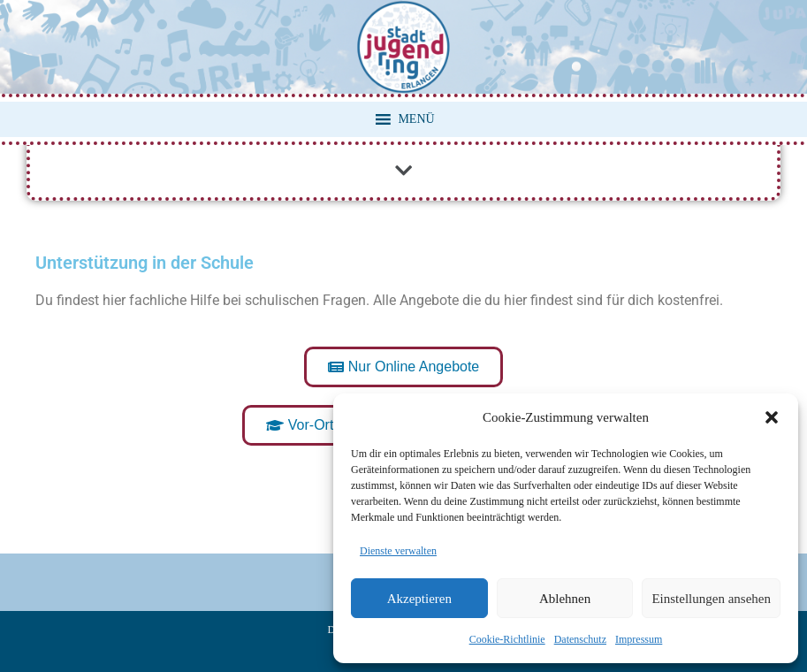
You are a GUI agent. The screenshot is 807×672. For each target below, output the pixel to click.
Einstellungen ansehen (711, 599)
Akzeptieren (419, 599)
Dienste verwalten (398, 551)
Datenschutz (580, 639)
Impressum (639, 639)
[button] (772, 417)
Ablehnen (565, 599)
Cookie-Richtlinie (507, 639)
